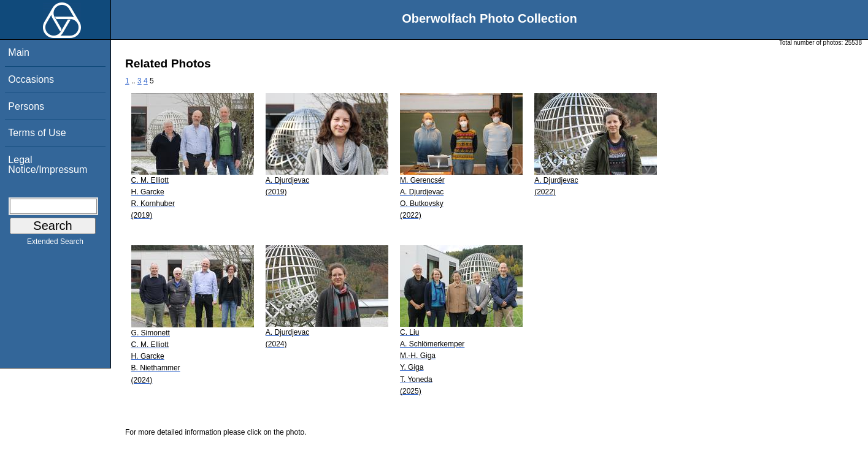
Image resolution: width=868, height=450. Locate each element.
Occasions (31, 79)
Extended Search (55, 244)
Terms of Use (37, 133)
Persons (26, 106)
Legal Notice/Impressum (48, 165)
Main (19, 52)
